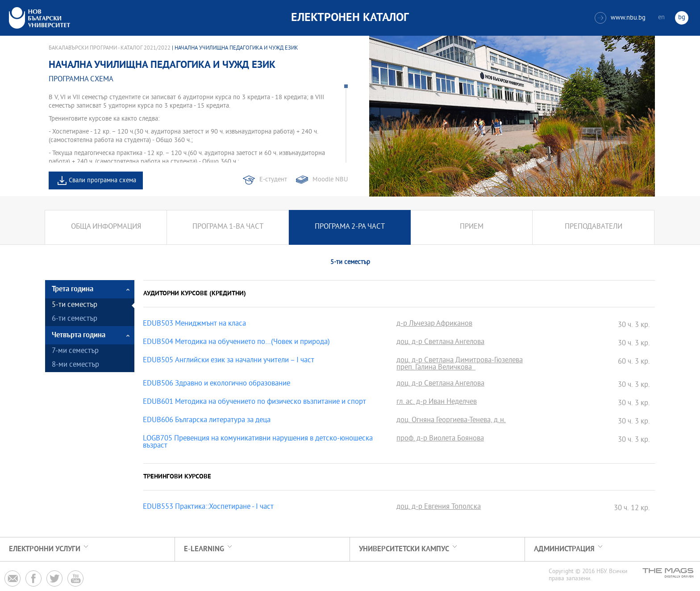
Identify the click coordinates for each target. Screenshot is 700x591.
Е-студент (273, 180)
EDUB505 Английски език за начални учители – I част (229, 361)
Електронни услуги (45, 549)
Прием (472, 227)
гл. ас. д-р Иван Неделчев (437, 402)
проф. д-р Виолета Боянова (440, 439)
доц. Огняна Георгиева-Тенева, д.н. (451, 421)
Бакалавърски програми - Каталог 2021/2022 (110, 48)
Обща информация (106, 227)
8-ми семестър (75, 365)
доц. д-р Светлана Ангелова (440, 343)
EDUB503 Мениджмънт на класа (194, 324)
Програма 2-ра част (350, 227)
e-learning (204, 549)
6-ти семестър (75, 319)
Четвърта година (79, 335)
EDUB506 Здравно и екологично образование (217, 384)
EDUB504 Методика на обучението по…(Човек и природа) (236, 343)
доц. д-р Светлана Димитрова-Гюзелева (460, 361)
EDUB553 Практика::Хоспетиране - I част (208, 507)
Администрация (564, 549)
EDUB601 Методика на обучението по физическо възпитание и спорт (254, 402)
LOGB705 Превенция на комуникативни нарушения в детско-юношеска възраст (258, 443)
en (661, 18)
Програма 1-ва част (228, 227)
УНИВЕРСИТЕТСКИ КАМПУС (404, 549)
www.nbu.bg (620, 18)
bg (682, 18)
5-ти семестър (75, 305)
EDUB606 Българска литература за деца (207, 421)
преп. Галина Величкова (436, 368)
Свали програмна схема (102, 181)
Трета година (73, 289)
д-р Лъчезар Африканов (434, 324)
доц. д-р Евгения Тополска (439, 507)
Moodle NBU (330, 180)
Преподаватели (594, 227)
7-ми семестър (75, 351)
